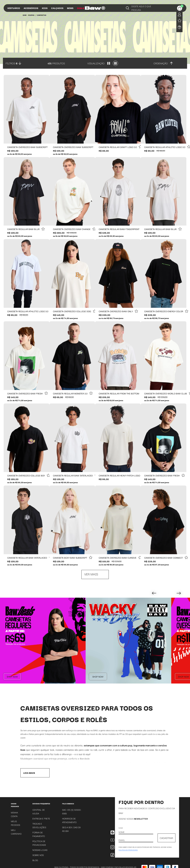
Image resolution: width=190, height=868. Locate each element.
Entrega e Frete (41, 821)
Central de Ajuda (39, 814)
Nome (121, 830)
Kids (45, 8)
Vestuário (14, 8)
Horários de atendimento (69, 822)
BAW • (25, 15)
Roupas (31, 15)
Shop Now (12, 676)
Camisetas (42, 15)
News (70, 8)
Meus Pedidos (15, 825)
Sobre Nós (38, 857)
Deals (81, 8)
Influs (92, 8)
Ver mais (91, 574)
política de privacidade (128, 852)
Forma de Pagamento (39, 836)
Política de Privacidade (39, 845)
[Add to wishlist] (140, 147)
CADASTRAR (166, 840)
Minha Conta (14, 816)
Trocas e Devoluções (39, 828)
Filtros (12, 63)
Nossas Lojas (40, 852)
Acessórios (31, 8)
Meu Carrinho (16, 834)
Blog (35, 862)
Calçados (57, 8)
